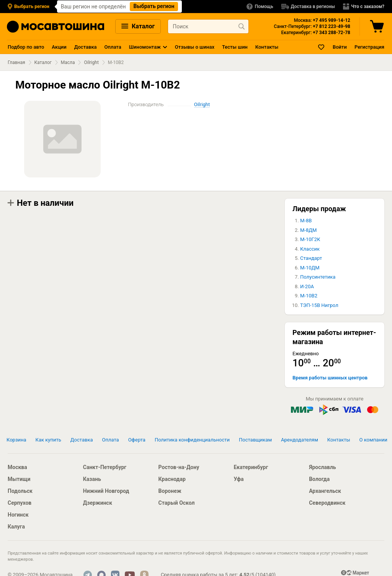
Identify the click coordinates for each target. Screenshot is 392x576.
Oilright (91, 62)
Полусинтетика (318, 277)
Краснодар (172, 479)
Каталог (138, 26)
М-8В (306, 221)
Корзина (16, 440)
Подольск (20, 491)
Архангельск (325, 491)
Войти (340, 47)
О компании (373, 440)
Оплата (113, 47)
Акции (59, 47)
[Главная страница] (56, 27)
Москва (17, 467)
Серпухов (20, 503)
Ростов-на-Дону (179, 467)
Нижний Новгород (106, 491)
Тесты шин (235, 47)
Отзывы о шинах (195, 47)
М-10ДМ (310, 268)
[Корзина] (378, 26)
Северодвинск (327, 503)
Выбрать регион (154, 6)
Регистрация (369, 47)
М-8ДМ (308, 230)
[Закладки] (322, 47)
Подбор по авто (26, 47)
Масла (68, 62)
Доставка (86, 47)
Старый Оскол (177, 503)
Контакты (267, 47)
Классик (310, 249)
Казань (92, 479)
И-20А (307, 286)
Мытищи (19, 479)
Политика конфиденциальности (192, 440)
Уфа (238, 479)
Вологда (319, 479)
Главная (16, 62)
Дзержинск (98, 503)
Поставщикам (255, 440)
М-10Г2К (310, 239)
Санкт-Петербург (105, 467)
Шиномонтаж (145, 47)
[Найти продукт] (242, 26)
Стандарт (311, 258)
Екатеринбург (251, 467)
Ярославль (322, 467)
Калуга (16, 527)
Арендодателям (300, 440)
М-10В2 (309, 296)
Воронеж (170, 491)
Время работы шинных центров (330, 378)
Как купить (48, 440)
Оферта (137, 440)
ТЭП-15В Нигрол (319, 305)
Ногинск (18, 515)
